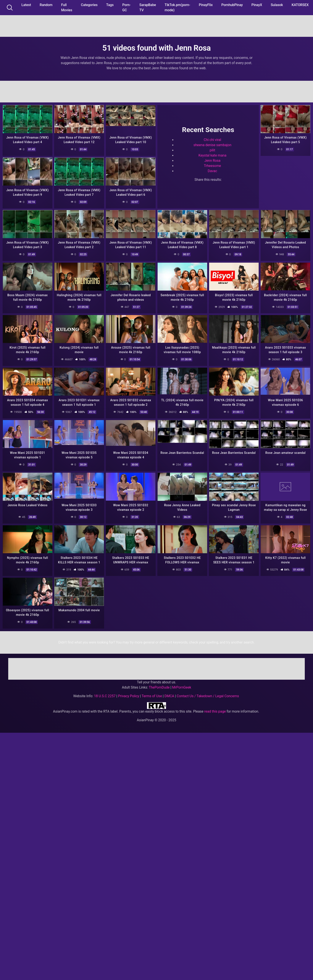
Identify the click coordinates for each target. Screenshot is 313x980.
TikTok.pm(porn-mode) (177, 7)
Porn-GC (127, 7)
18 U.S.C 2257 (105, 695)
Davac (212, 171)
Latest (26, 5)
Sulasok (277, 5)
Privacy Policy (128, 695)
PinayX (257, 5)
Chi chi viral (212, 140)
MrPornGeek (182, 686)
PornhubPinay (232, 5)
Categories (89, 5)
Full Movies (67, 7)
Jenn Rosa (212, 161)
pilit (213, 150)
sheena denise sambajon (212, 145)
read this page (215, 710)
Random (46, 5)
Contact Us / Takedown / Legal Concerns (208, 695)
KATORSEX (300, 5)
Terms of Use (152, 695)
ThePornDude (159, 686)
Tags (110, 5)
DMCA (169, 695)
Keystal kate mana (212, 155)
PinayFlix (206, 5)
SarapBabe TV (148, 7)
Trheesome (212, 166)
